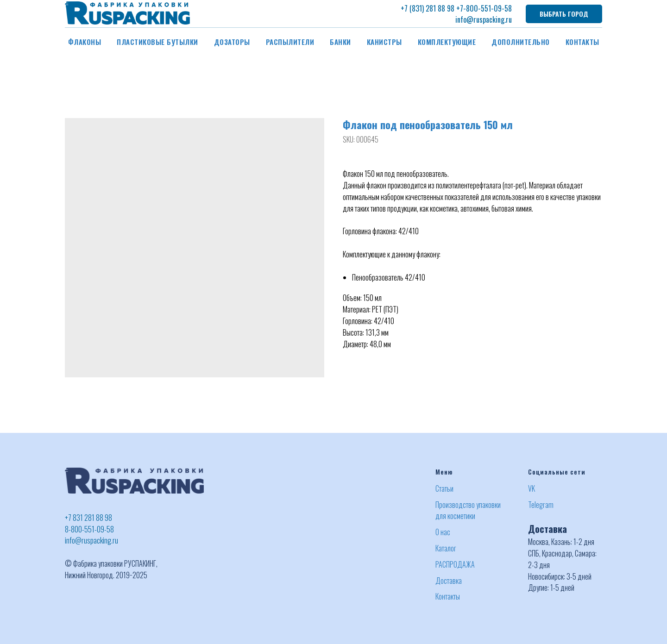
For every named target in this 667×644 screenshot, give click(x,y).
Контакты (582, 42)
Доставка (449, 581)
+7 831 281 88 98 (88, 518)
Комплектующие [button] (447, 42)
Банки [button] (340, 42)
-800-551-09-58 (488, 8)
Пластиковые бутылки (157, 42)
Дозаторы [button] (232, 42)
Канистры (384, 42)
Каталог (446, 548)
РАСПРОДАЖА (455, 564)
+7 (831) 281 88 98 (428, 8)
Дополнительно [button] (521, 42)
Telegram (541, 505)
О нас (443, 532)
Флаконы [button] (85, 42)
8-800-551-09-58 (89, 529)
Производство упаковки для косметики (468, 510)
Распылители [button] (290, 42)
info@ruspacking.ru (484, 19)
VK (532, 488)
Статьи (444, 488)
